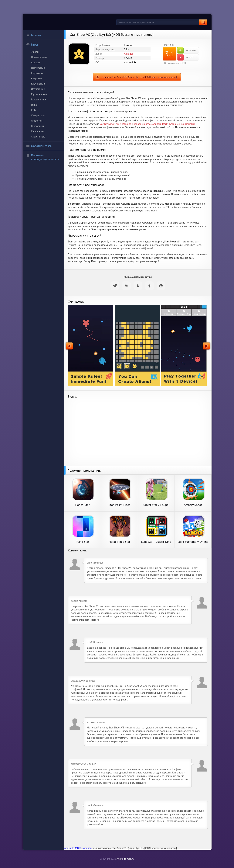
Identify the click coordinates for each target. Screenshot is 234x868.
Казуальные (38, 84)
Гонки (34, 105)
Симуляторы (38, 115)
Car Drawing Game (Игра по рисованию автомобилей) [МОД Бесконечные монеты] (147, 124)
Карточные (37, 73)
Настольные (38, 68)
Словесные (37, 131)
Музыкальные (39, 94)
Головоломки (39, 99)
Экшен (35, 52)
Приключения (39, 57)
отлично (186, 50)
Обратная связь (39, 146)
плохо (185, 57)
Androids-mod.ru (125, 859)
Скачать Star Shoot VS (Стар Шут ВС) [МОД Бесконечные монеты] (140, 77)
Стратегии (37, 121)
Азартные (37, 78)
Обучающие (38, 89)
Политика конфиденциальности (43, 157)
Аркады (36, 62)
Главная (34, 35)
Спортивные (38, 137)
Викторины (37, 126)
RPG (34, 110)
